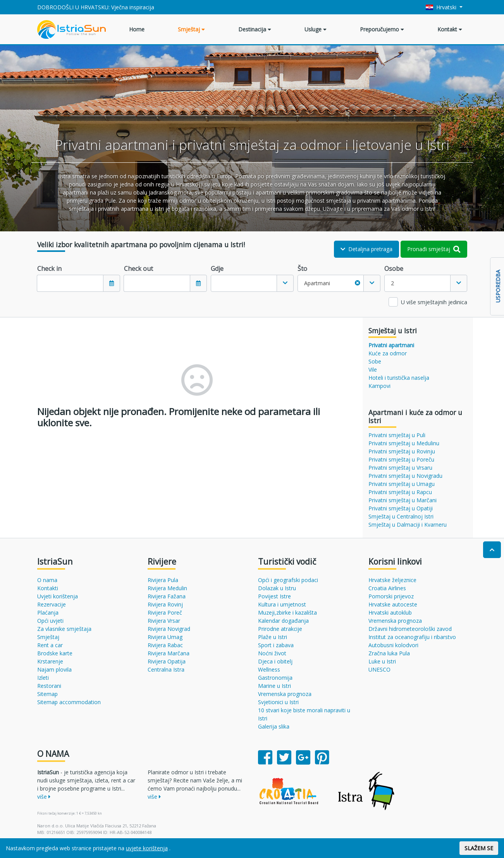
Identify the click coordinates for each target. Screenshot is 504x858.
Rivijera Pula (163, 580)
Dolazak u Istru (277, 588)
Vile (373, 370)
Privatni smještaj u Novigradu (405, 476)
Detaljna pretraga (366, 249)
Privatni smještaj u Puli (397, 435)
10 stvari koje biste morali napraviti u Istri (304, 714)
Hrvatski (442, 7)
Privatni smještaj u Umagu (402, 484)
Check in (49, 269)
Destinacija (255, 29)
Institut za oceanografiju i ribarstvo (412, 637)
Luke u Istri (382, 661)
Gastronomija (275, 678)
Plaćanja (48, 612)
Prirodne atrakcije (280, 629)
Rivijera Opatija (167, 661)
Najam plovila (54, 669)
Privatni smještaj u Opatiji (401, 508)
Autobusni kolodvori (393, 645)
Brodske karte (55, 653)
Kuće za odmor (388, 353)
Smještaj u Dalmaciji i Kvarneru (408, 525)
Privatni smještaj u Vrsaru (400, 468)
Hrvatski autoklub (390, 612)
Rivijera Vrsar (164, 621)
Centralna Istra (166, 669)
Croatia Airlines (387, 588)
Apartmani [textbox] (332, 283)
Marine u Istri (274, 686)
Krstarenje (50, 661)
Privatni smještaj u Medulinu (404, 443)
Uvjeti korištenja (58, 596)
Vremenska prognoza (285, 694)
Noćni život (272, 653)
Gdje (217, 269)
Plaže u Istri (273, 637)
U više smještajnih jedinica (434, 302)
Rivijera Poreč (165, 612)
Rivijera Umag (165, 637)
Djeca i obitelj (275, 661)
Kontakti (48, 588)
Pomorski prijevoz (391, 596)
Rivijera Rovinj (165, 604)
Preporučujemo (382, 29)
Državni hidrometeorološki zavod (410, 629)
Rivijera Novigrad (169, 629)
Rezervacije (52, 604)
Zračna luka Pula (389, 653)
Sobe (375, 361)
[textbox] (244, 283)
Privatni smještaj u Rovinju (402, 451)
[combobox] (252, 283)
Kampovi (379, 386)
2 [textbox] (392, 283)
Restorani (49, 686)
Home (137, 29)
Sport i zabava (276, 645)
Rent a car (50, 645)
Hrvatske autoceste (393, 604)
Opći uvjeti (50, 621)
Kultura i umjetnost (282, 604)
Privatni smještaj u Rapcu (400, 492)
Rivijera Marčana (169, 653)
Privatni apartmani (391, 345)
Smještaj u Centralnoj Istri (401, 516)
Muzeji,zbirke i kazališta (287, 612)
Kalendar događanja (283, 621)
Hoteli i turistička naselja (399, 378)
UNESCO (379, 669)
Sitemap (47, 694)
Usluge (316, 29)
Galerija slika (274, 726)
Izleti (43, 678)
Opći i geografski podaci (288, 580)
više (44, 797)
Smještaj (191, 29)
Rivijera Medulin (167, 588)
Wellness (269, 669)
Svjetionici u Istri (278, 702)
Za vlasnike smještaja (64, 629)
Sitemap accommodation (69, 702)
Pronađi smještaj (434, 249)
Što (302, 269)
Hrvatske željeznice (392, 580)
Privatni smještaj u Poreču (401, 459)
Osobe (394, 269)
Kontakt (450, 29)
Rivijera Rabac (165, 645)
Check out (138, 269)
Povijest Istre (274, 596)
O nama (47, 580)
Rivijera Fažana (167, 596)
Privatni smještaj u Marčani (403, 500)
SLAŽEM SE (479, 848)
